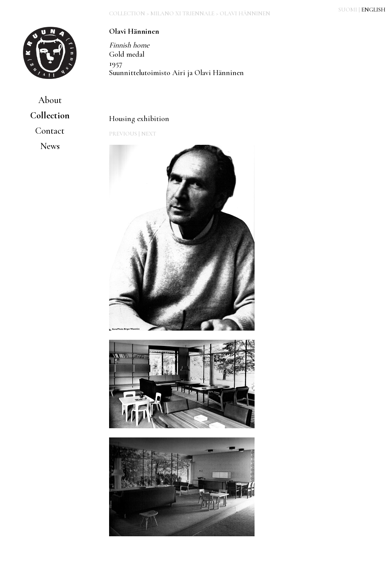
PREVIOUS (123, 134)
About (50, 100)
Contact (50, 131)
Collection (50, 115)
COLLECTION (127, 13)
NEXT (149, 134)
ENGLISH (373, 10)
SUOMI (348, 10)
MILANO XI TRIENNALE (182, 13)
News (50, 146)
